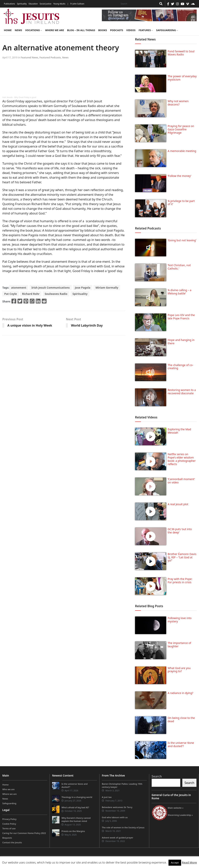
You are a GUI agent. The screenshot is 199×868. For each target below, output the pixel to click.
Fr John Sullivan (77, 4)
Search (157, 776)
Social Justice (45, 4)
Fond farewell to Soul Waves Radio (181, 53)
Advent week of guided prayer (117, 838)
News (18, 30)
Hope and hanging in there (181, 342)
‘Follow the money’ (179, 176)
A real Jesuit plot (178, 504)
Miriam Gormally (107, 288)
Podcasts (117, 30)
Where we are (55, 30)
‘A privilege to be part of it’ (181, 203)
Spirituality (22, 4)
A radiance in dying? (181, 693)
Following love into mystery (180, 620)
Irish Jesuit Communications (51, 288)
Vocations (34, 30)
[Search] (138, 4)
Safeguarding (167, 30)
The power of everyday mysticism (182, 78)
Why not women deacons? (178, 103)
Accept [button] (175, 863)
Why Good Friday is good (25, 97)
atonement (19, 288)
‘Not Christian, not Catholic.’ (179, 267)
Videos (131, 30)
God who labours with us (115, 817)
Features (146, 30)
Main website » (176, 808)
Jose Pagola (83, 288)
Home (8, 30)
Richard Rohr (31, 294)
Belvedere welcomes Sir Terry (117, 807)
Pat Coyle (11, 294)
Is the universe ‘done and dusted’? (181, 744)
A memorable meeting (182, 151)
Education (33, 4)
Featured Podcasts (50, 58)
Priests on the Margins (73, 831)
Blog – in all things (81, 30)
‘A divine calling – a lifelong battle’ (180, 292)
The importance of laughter (179, 645)
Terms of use (9, 828)
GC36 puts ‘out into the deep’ (180, 531)
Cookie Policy (9, 824)
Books (103, 30)
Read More (189, 862)
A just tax (107, 797)
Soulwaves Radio (56, 294)
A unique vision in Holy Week (30, 325)
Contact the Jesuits (12, 842)
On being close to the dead (181, 720)
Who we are (8, 789)
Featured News (30, 58)
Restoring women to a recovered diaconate (182, 392)
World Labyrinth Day (87, 325)
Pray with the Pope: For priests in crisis (180, 581)
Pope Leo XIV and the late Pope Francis (181, 317)
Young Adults (59, 4)
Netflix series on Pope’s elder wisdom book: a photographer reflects (182, 459)
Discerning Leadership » (180, 815)
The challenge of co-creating (181, 367)
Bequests (7, 838)
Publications (9, 4)
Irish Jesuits (7, 97)
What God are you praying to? (179, 670)
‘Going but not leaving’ (182, 240)
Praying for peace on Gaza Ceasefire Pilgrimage (181, 129)
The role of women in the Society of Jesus (123, 827)
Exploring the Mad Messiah (179, 431)
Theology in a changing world (77, 797)
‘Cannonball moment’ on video (181, 481)
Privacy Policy (9, 819)
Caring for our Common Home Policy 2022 (24, 833)
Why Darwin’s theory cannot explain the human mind (76, 819)
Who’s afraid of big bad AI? (75, 807)
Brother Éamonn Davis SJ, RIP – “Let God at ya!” (182, 557)
